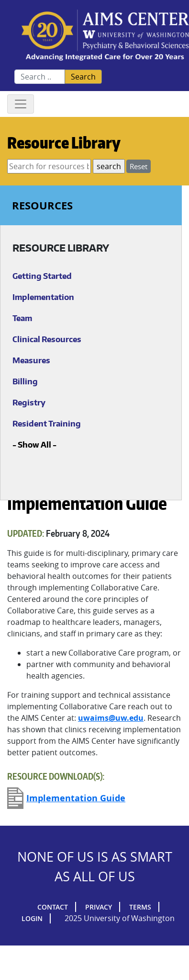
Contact (53, 907)
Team (22, 318)
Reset (139, 166)
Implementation (43, 297)
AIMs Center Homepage (105, 36)
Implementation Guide (76, 798)
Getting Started (42, 276)
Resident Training (47, 424)
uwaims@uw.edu (111, 718)
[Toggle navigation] (21, 104)
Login (32, 918)
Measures (31, 360)
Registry (29, 403)
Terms (140, 907)
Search (83, 77)
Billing (25, 381)
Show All (34, 445)
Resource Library (64, 143)
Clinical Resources (47, 339)
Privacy (99, 907)
